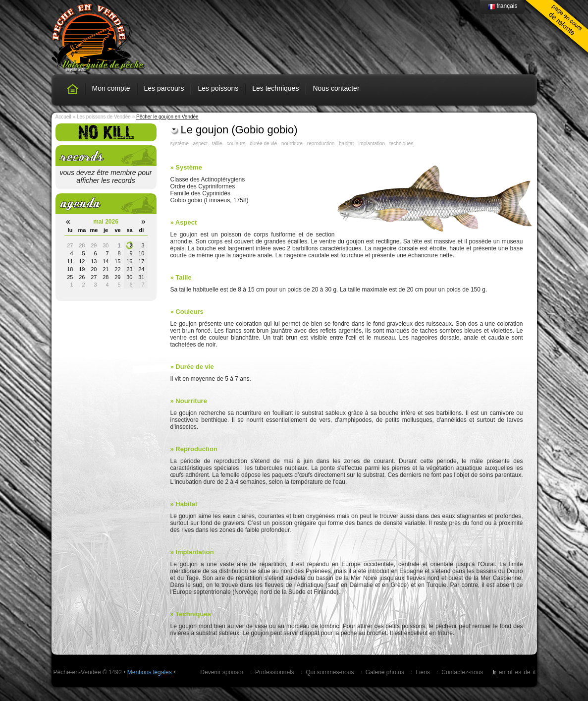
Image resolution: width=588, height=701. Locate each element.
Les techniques (275, 88)
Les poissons (218, 88)
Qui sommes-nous (330, 672)
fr (494, 672)
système (180, 144)
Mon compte (111, 88)
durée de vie (263, 144)
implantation (372, 144)
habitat (346, 144)
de (527, 672)
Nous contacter (336, 88)
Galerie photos (385, 672)
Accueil (63, 117)
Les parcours (164, 88)
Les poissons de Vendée (104, 117)
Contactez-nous (462, 672)
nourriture (292, 144)
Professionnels (275, 672)
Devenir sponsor (222, 672)
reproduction (321, 144)
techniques (401, 144)
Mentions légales (150, 672)
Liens (423, 672)
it (535, 672)
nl (510, 672)
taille (217, 144)
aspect (200, 144)
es (518, 672)
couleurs (236, 144)
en (502, 672)
